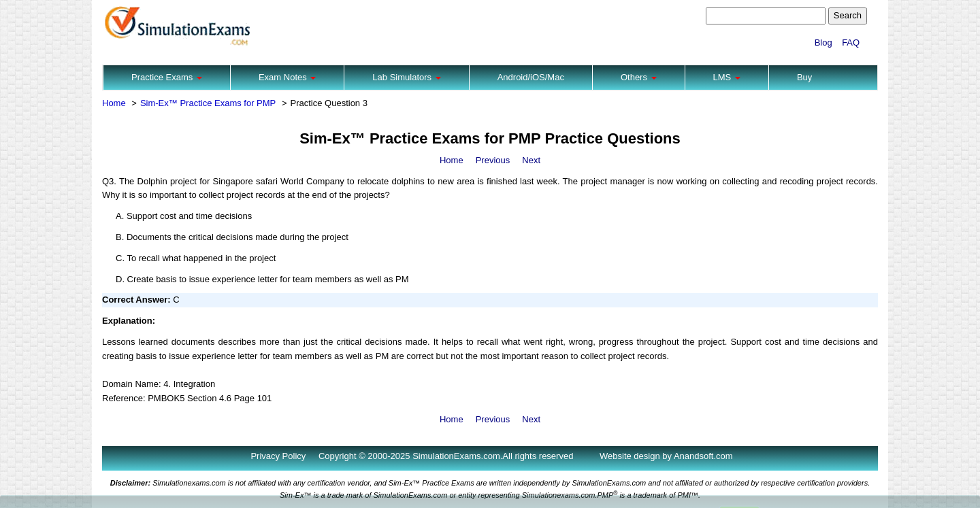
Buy (804, 77)
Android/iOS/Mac (531, 77)
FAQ (851, 43)
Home (114, 103)
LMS (727, 77)
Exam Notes (287, 77)
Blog (823, 43)
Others (639, 77)
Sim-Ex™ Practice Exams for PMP (208, 103)
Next (531, 160)
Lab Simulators (406, 77)
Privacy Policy (278, 456)
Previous (493, 160)
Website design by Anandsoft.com (666, 456)
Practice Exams (167, 77)
